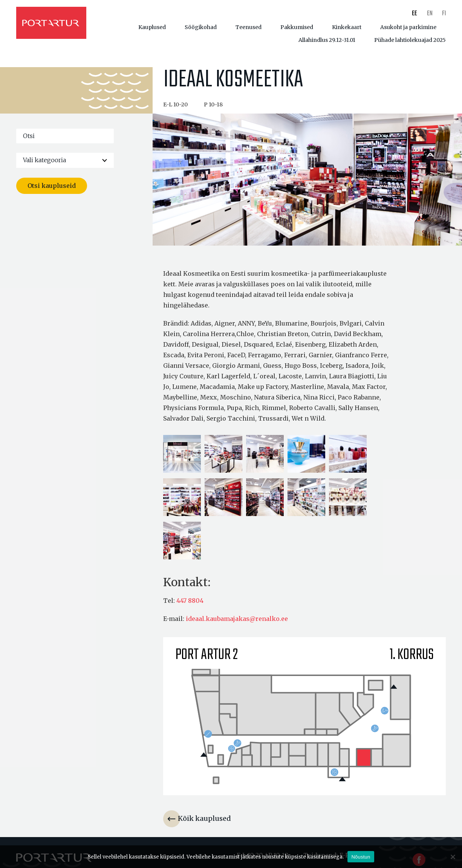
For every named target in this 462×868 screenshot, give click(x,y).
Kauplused (152, 27)
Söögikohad (201, 27)
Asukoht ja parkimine (408, 27)
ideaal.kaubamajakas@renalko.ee (237, 620)
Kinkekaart (347, 27)
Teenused (249, 27)
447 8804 (190, 602)
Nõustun (361, 857)
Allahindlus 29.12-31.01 (327, 40)
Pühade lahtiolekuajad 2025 (410, 40)
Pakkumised (297, 27)
